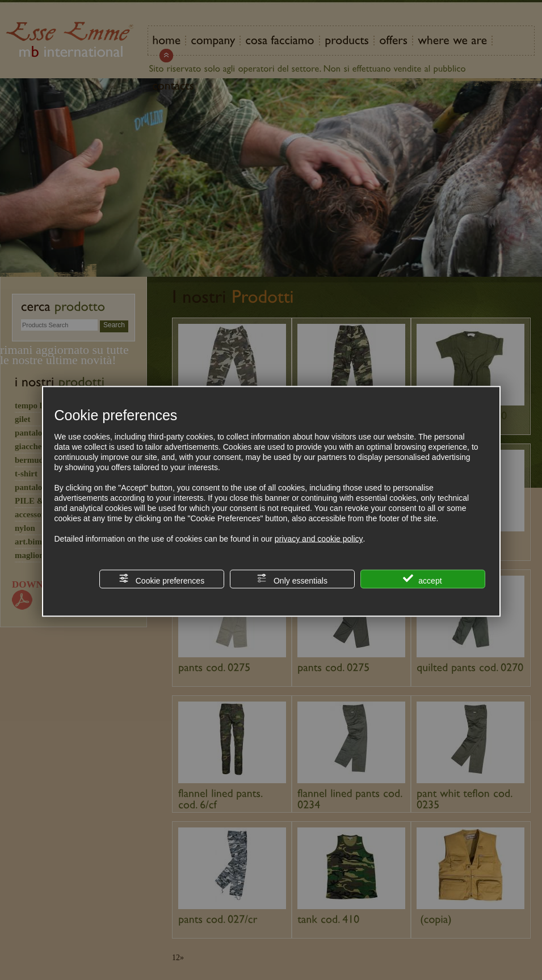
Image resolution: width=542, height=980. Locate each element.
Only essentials (292, 579)
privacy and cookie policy (319, 539)
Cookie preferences (161, 579)
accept (422, 579)
